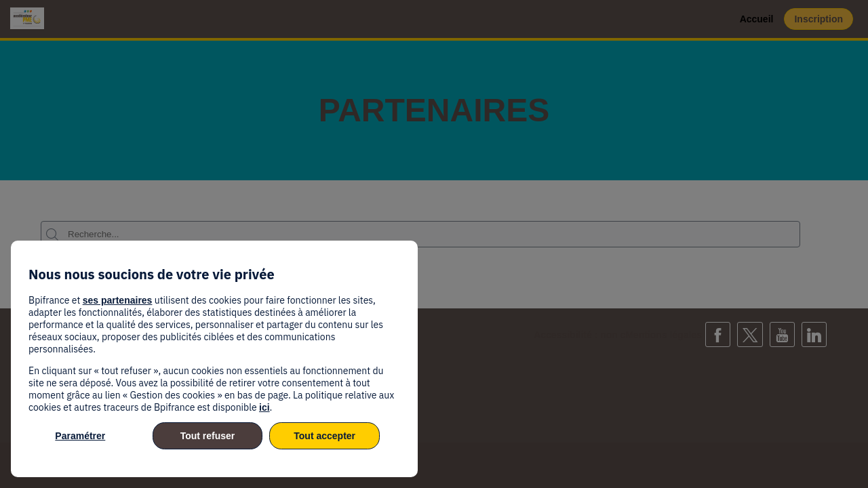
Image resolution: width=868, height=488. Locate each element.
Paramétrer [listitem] (80, 436)
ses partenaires (118, 300)
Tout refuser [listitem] (208, 436)
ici (264, 407)
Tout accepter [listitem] (324, 436)
